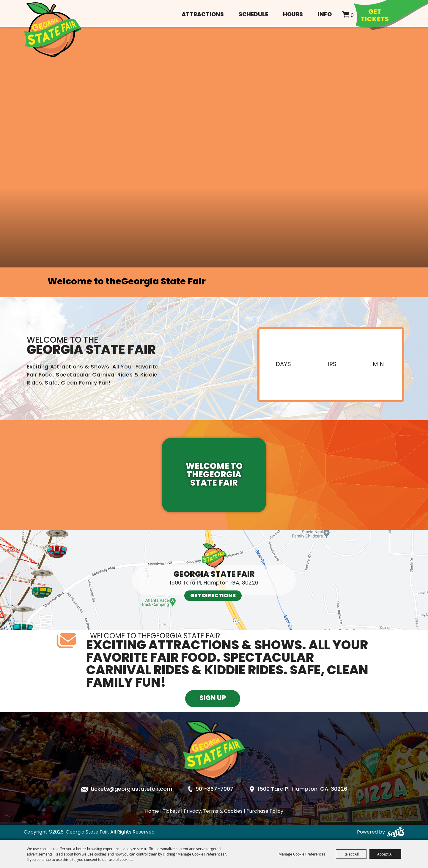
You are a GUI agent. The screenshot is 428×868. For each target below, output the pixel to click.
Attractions (203, 15)
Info (325, 15)
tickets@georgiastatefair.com (131, 789)
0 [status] (352, 16)
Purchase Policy (265, 812)
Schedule (253, 15)
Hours (293, 15)
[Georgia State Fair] (52, 30)
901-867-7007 (214, 789)
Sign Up (213, 698)
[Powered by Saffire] (396, 832)
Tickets (171, 812)
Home (152, 812)
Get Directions (213, 596)
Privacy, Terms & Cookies (213, 812)
